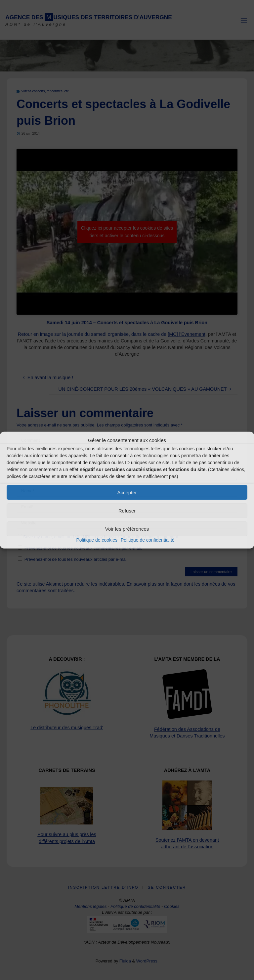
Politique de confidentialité (148, 540)
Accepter (127, 492)
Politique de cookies (97, 540)
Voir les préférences (127, 529)
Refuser (127, 510)
